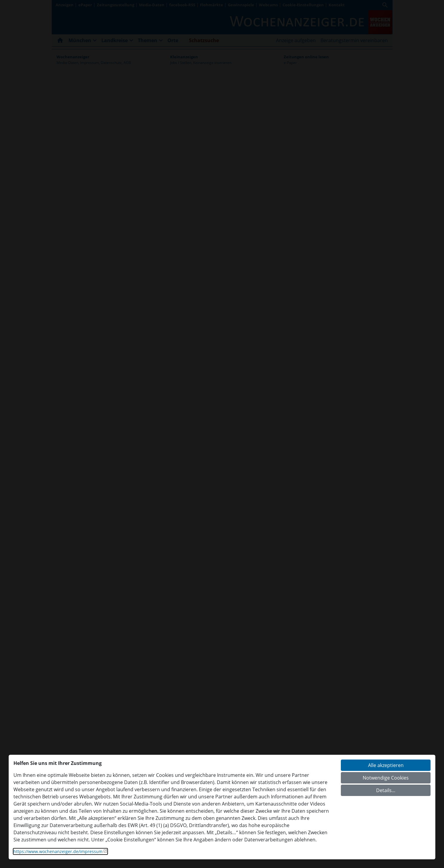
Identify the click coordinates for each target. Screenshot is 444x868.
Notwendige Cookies (386, 778)
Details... (386, 790)
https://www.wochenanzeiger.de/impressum (58, 851)
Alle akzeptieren (386, 765)
